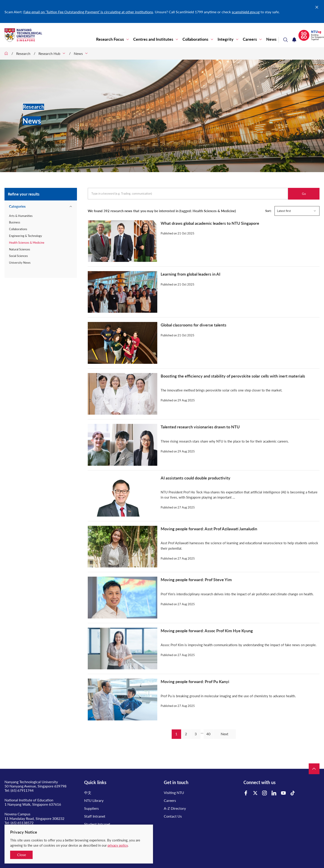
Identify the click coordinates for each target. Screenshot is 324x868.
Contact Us (173, 816)
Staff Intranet (95, 816)
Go (304, 194)
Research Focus (110, 39)
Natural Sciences (20, 249)
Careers (250, 39)
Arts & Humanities (21, 216)
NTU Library (94, 800)
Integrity (226, 39)
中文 (88, 793)
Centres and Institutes (153, 39)
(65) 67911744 (22, 790)
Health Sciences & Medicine (27, 243)
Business (15, 222)
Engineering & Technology (26, 236)
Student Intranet (97, 824)
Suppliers (91, 808)
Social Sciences (18, 256)
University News (20, 263)
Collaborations (195, 39)
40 (208, 734)
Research (23, 53)
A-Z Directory (175, 808)
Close (21, 855)
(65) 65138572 (22, 823)
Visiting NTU (174, 793)
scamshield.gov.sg (246, 12)
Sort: (268, 211)
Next (225, 734)
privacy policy (118, 845)
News (271, 39)
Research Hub (49, 53)
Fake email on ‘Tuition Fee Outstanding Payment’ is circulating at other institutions (88, 12)
